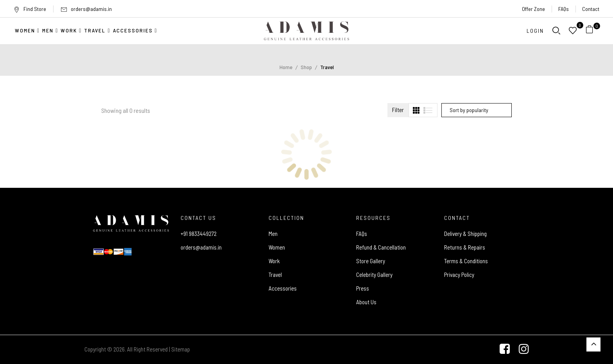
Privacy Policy (459, 275)
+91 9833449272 (199, 234)
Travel (275, 275)
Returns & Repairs (465, 247)
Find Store (30, 9)
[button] (592, 31)
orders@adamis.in (91, 9)
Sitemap (181, 349)
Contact (591, 9)
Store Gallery (371, 261)
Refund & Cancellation (381, 247)
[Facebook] (505, 350)
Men (273, 234)
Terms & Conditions (466, 261)
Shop (306, 67)
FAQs (564, 9)
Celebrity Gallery (374, 275)
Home (286, 67)
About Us (366, 302)
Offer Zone (533, 9)
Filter (398, 110)
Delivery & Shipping (465, 234)
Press (363, 288)
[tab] (416, 110)
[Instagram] (524, 350)
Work (274, 261)
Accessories (283, 288)
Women (277, 247)
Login (535, 31)
